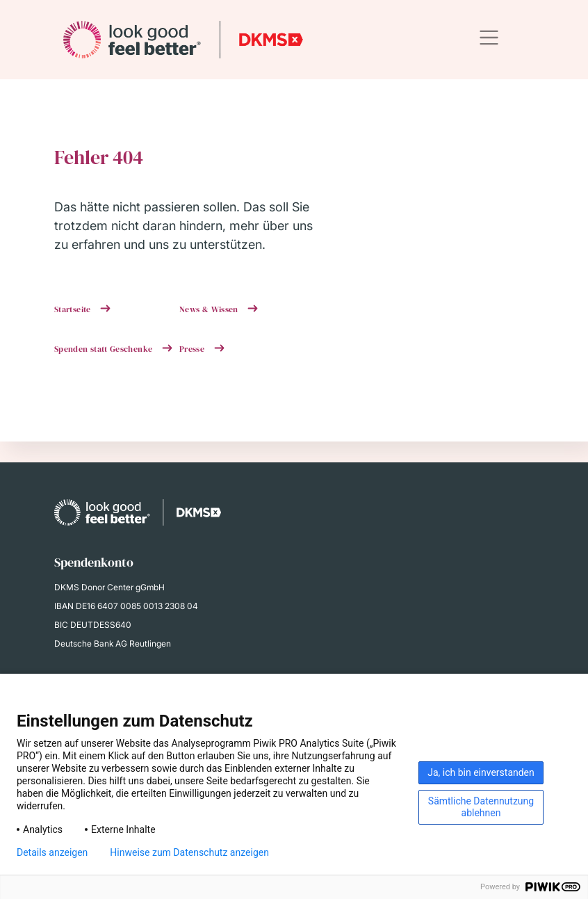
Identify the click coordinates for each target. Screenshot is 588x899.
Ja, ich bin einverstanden (481, 772)
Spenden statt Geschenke (105, 349)
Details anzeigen (52, 852)
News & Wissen (210, 309)
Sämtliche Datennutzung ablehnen (481, 807)
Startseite (74, 309)
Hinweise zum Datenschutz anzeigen (189, 852)
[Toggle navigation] (489, 38)
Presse (193, 349)
